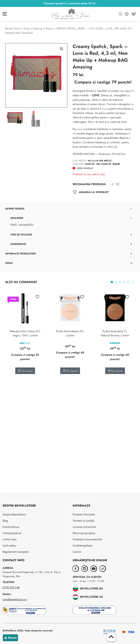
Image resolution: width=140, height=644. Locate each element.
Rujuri (49, 28)
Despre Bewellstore (14, 514)
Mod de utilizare (21, 235)
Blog (5, 521)
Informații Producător (20, 254)
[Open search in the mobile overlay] (121, 14)
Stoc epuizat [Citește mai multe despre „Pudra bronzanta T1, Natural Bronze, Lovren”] (115, 371)
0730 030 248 (11, 587)
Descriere (17, 218)
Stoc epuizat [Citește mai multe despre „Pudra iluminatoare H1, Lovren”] (70, 371)
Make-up (38, 28)
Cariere (77, 552)
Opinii (9, 263)
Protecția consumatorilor (88, 539)
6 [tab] (133, 282)
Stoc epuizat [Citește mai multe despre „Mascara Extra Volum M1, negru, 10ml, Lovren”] (25, 371)
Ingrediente (18, 244)
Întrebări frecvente (84, 514)
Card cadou (9, 545)
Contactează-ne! (12, 533)
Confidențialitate (82, 545)
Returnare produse (84, 533)
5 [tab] (129, 282)
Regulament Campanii (16, 552)
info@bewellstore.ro (15, 599)
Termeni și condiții (84, 521)
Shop (26, 28)
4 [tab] (124, 282)
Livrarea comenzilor (85, 527)
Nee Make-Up (104, 164)
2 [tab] (116, 282)
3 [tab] (120, 282)
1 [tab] (112, 282)
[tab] (70, 226)
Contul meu (10, 539)
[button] (62, 49)
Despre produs (15, 209)
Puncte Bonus (11, 527)
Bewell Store (12, 28)
